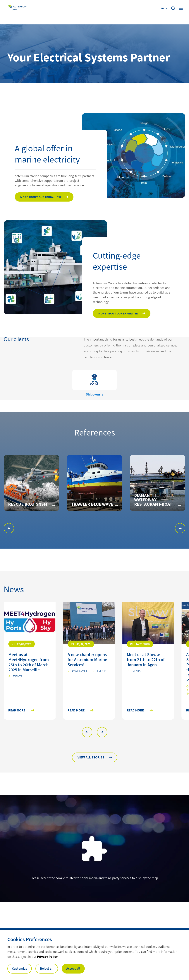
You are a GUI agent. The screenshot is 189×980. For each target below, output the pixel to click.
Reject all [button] (47, 968)
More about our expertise (118, 313)
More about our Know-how (41, 197)
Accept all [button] (73, 968)
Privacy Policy (47, 957)
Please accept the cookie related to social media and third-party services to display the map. (95, 878)
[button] (9, 528)
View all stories (91, 757)
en (162, 8)
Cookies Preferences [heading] (30, 939)
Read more (17, 710)
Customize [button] (20, 968)
